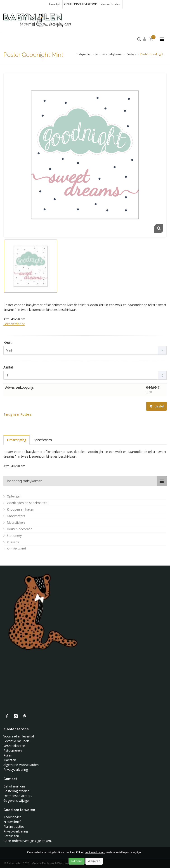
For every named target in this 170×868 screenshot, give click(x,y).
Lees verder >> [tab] (14, 324)
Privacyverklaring (16, 769)
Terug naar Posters (18, 414)
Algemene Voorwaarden (21, 765)
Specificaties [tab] (43, 440)
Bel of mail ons (14, 786)
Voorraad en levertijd (19, 736)
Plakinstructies (14, 826)
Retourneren (13, 750)
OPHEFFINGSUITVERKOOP (80, 4)
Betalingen (11, 836)
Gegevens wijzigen (17, 800)
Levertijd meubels (16, 741)
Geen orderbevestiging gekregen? (28, 841)
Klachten (10, 760)
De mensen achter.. (18, 796)
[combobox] (85, 350)
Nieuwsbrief (12, 822)
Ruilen (8, 755)
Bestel (156, 406)
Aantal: (8, 367)
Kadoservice (12, 817)
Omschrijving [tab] (17, 440)
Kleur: (7, 342)
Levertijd (55, 4)
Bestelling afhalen (16, 791)
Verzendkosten (110, 4)
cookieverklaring (95, 852)
